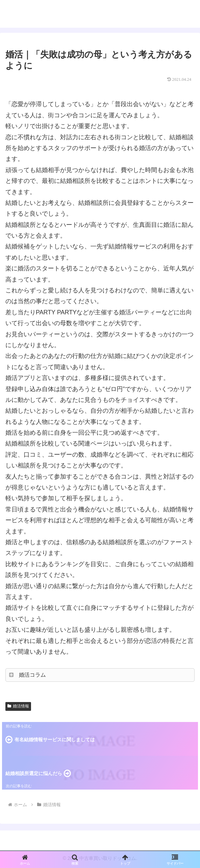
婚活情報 (18, 706)
